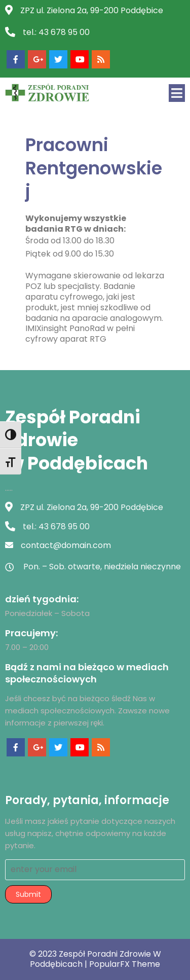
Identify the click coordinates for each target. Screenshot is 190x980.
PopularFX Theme (125, 964)
